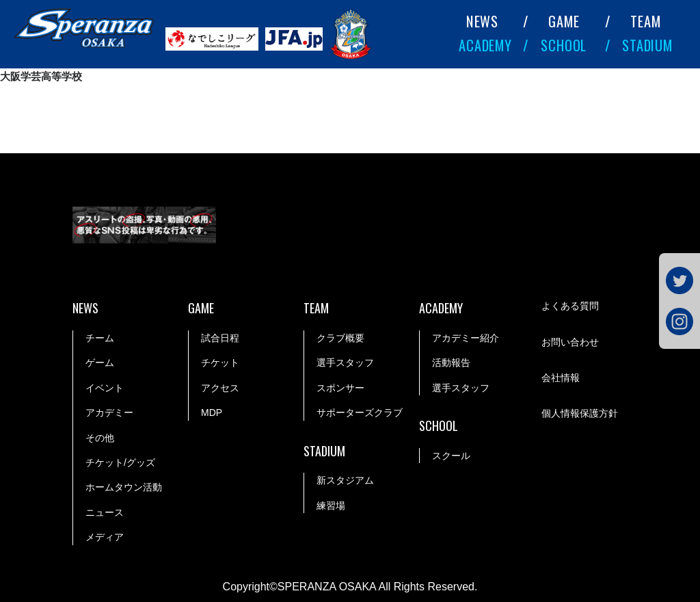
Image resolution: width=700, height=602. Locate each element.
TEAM (645, 21)
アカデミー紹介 (466, 338)
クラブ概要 (340, 338)
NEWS (482, 21)
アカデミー (109, 413)
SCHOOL (564, 45)
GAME (564, 21)
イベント (105, 388)
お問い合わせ (570, 342)
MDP (212, 413)
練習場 (331, 506)
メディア (105, 537)
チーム (100, 338)
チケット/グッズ (120, 462)
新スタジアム (345, 480)
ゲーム (100, 363)
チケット (220, 363)
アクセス (220, 388)
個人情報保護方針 (580, 413)
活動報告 (451, 363)
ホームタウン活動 (124, 487)
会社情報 (561, 378)
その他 (100, 438)
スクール (451, 456)
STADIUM (647, 45)
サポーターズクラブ (360, 413)
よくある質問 (570, 306)
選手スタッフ (345, 363)
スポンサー (340, 388)
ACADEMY (485, 45)
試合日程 (220, 338)
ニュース (105, 512)
